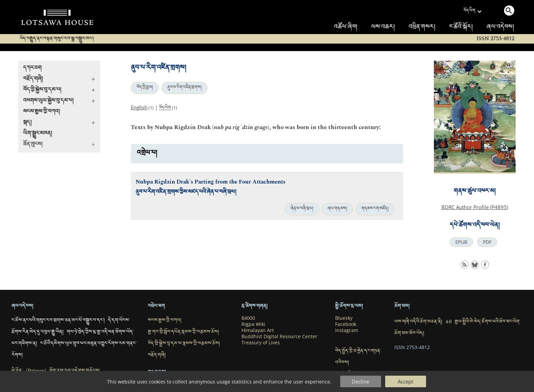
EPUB (461, 242)
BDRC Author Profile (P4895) (475, 207)
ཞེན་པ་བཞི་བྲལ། (302, 209)
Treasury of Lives (261, 343)
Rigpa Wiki (253, 324)
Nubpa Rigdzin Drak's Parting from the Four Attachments (210, 182)
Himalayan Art (258, 330)
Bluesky (344, 318)
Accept (405, 381)
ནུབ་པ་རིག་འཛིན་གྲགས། (184, 88)
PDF (487, 242)
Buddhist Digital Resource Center (279, 336)
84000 (248, 318)
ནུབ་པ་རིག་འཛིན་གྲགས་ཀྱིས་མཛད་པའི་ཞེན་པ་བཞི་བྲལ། (186, 193)
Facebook (346, 324)
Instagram (347, 330)
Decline (360, 381)
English (139, 107)
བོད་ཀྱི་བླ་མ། (145, 88)
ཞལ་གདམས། (337, 209)
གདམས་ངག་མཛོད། (375, 209)
